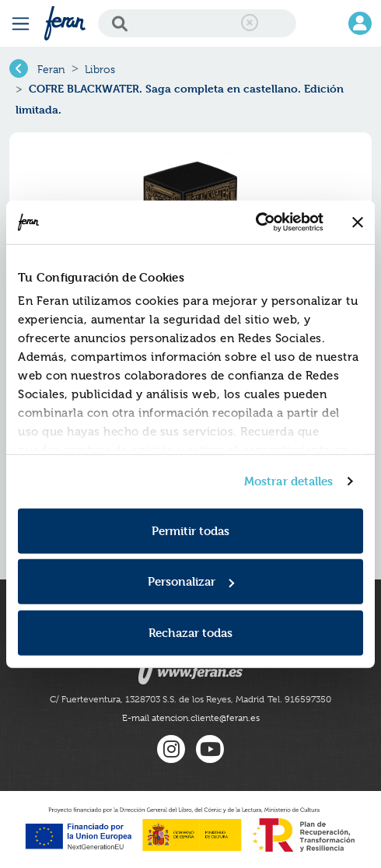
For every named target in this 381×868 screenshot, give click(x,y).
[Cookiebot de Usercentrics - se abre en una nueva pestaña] (255, 222)
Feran (51, 69)
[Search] (197, 23)
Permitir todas (190, 530)
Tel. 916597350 (299, 699)
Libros (100, 69)
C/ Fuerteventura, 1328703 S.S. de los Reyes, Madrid (157, 699)
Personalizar (191, 581)
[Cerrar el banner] (358, 222)
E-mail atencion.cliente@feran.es (191, 718)
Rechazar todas (190, 632)
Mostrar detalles (289, 481)
